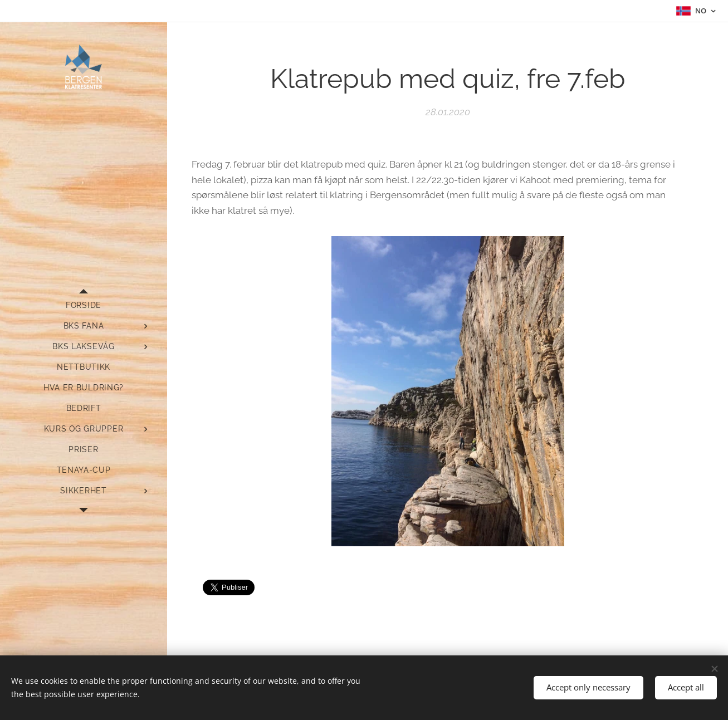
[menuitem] (84, 305)
